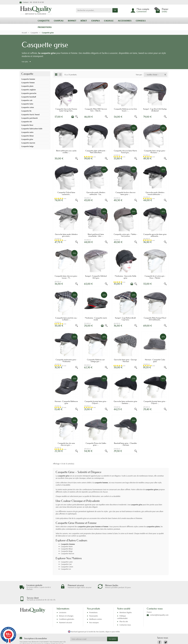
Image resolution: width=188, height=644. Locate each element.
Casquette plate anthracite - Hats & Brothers (96, 152)
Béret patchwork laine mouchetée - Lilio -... (96, 235)
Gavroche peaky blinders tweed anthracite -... (155, 193)
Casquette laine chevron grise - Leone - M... (66, 277)
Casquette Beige (67, 551)
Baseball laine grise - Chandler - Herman (125, 444)
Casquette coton (28, 107)
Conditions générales (67, 608)
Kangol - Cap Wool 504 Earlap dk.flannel (155, 110)
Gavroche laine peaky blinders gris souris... (66, 235)
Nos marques (94, 612)
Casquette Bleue (67, 549)
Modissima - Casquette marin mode (96, 319)
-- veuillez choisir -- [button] (152, 75)
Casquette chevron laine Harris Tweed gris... (125, 152)
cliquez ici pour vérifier (112, 621)
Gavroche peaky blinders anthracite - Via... (96, 193)
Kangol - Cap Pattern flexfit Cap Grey (125, 319)
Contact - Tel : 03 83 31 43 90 (32, 2)
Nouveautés (94, 605)
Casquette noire (27, 132)
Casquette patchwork (29, 118)
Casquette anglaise (29, 90)
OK (115, 10)
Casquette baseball (29, 97)
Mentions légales (126, 602)
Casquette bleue (27, 136)
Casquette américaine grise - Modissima (66, 360)
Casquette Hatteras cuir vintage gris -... (96, 360)
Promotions (93, 602)
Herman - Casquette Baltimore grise (66, 402)
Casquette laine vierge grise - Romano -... (155, 152)
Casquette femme (28, 83)
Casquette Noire (67, 546)
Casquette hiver (27, 125)
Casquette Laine (67, 562)
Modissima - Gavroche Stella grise (125, 277)
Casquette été (27, 122)
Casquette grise (27, 139)
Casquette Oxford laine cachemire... (66, 193)
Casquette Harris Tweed (30, 115)
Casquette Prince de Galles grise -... (96, 444)
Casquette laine (27, 104)
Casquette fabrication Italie (32, 129)
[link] (159, 632)
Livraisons (63, 602)
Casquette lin (26, 111)
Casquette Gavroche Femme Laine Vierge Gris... (66, 110)
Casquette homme (28, 79)
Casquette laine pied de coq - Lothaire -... (66, 319)
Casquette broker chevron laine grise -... (125, 193)
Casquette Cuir (66, 564)
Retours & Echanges (66, 605)
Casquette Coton (67, 567)
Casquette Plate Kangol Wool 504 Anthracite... (155, 319)
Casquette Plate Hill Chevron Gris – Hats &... (96, 110)
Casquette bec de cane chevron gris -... (66, 444)
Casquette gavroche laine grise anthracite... (155, 235)
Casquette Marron (67, 553)
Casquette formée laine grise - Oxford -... (96, 402)
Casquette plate (27, 86)
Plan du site (124, 611)
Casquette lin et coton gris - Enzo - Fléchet (155, 277)
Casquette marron (28, 143)
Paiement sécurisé (65, 612)
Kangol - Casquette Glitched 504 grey (96, 277)
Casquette (27, 74)
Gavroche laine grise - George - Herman (125, 360)
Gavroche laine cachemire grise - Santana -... (125, 402)
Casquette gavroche (29, 93)
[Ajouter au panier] (73, 117)
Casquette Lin (66, 569)
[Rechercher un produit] (94, 10)
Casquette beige (27, 146)
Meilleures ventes (96, 608)
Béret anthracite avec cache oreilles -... (66, 152)
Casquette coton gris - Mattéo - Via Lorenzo (125, 235)
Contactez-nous (125, 614)
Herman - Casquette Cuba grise (155, 360)
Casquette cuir (27, 100)
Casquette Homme (68, 544)
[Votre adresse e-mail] (89, 628)
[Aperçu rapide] (77, 117)
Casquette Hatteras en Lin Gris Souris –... (125, 110)
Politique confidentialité (122, 606)
